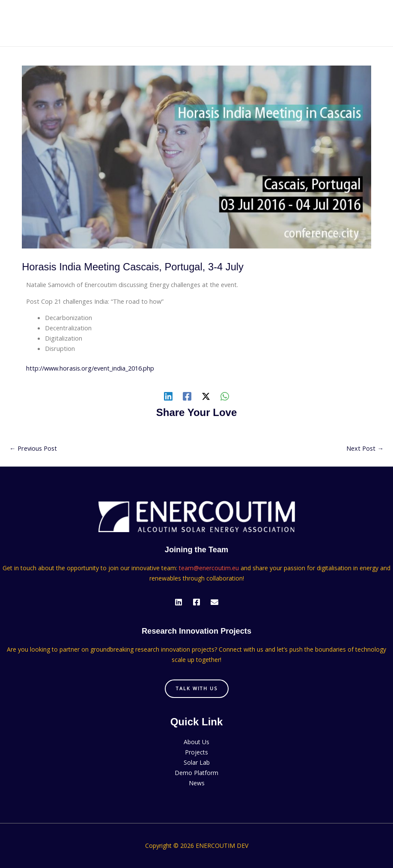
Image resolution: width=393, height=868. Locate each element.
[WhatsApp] (225, 396)
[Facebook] (187, 396)
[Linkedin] (168, 396)
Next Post (365, 448)
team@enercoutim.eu (209, 568)
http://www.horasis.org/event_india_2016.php (90, 368)
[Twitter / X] (206, 396)
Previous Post (33, 448)
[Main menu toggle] (375, 23)
